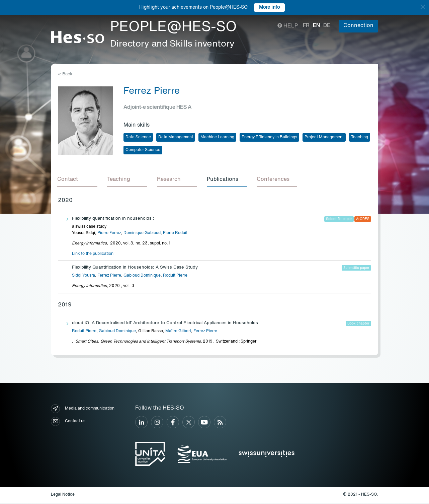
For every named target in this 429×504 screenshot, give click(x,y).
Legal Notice (63, 496)
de (327, 26)
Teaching (360, 137)
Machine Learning (217, 137)
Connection (358, 26)
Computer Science (143, 150)
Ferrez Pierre (109, 277)
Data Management (176, 137)
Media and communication (83, 410)
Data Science (138, 137)
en (316, 26)
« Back (65, 74)
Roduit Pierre (175, 277)
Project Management (324, 137)
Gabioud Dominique (142, 277)
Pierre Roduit (175, 234)
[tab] (78, 180)
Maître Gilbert (178, 332)
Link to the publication (93, 255)
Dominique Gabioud (142, 234)
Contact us (68, 422)
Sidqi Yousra (83, 277)
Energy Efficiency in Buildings (269, 137)
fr (306, 26)
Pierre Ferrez (109, 234)
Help (288, 26)
